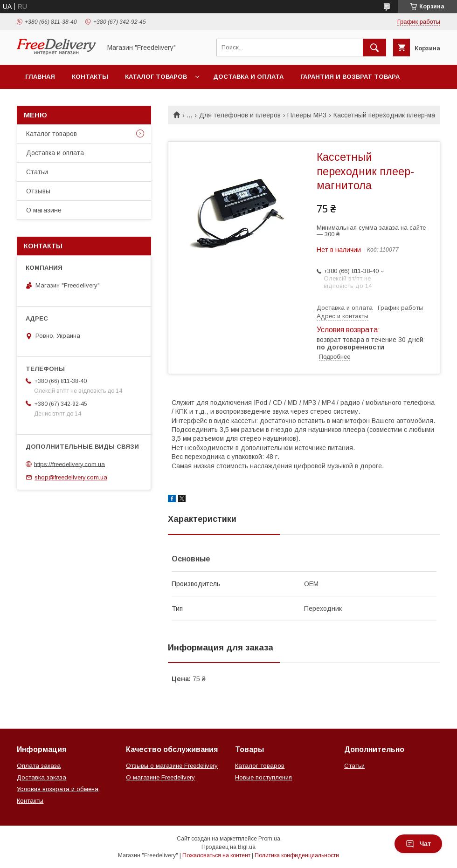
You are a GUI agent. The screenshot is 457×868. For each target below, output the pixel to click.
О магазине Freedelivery (160, 777)
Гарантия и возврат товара (350, 77)
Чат (418, 844)
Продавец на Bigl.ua (228, 847)
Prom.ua (269, 839)
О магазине (44, 210)
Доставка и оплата (248, 77)
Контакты (90, 77)
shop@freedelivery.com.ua (71, 477)
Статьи (37, 172)
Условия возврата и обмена (58, 789)
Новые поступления (263, 777)
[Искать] (374, 48)
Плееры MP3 (307, 115)
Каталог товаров (156, 77)
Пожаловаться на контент (216, 855)
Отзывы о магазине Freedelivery (172, 766)
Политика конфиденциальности (297, 855)
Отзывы (38, 191)
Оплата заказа (39, 766)
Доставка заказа (42, 777)
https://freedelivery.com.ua (69, 464)
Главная (40, 77)
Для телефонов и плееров (240, 115)
